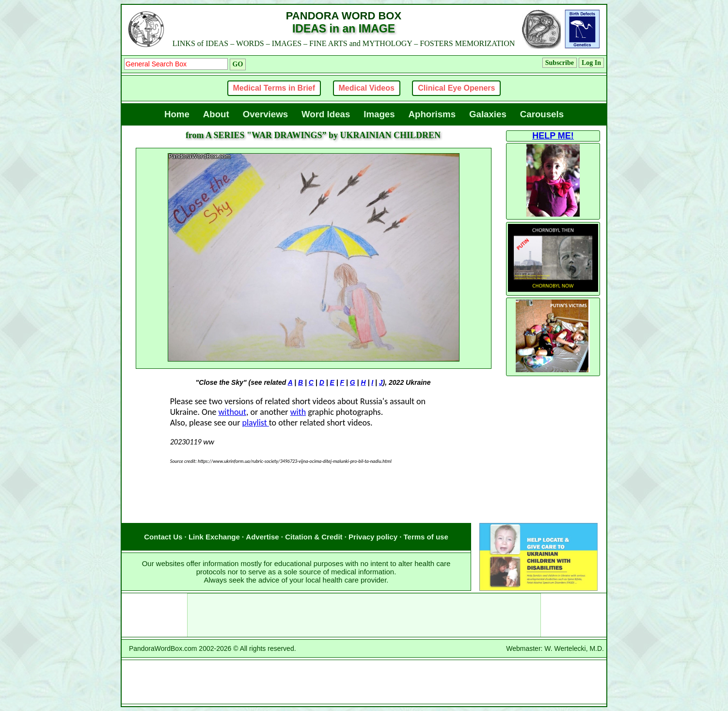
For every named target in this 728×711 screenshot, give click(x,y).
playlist (256, 423)
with (298, 412)
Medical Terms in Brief (274, 88)
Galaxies (488, 114)
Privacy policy (373, 537)
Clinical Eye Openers (456, 88)
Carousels (542, 114)
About (216, 114)
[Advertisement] (313, 504)
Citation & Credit (314, 537)
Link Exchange (214, 537)
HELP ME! (553, 136)
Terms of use (426, 537)
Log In (591, 63)
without (232, 412)
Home (177, 114)
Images (379, 114)
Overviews (265, 114)
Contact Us (163, 537)
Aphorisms (432, 114)
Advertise (262, 537)
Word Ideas (326, 114)
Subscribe (560, 63)
